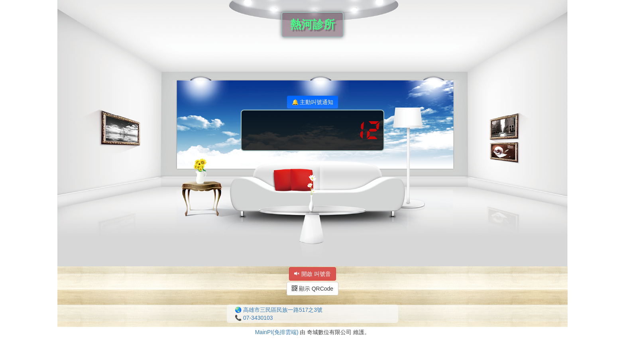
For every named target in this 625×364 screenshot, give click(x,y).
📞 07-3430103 (254, 318)
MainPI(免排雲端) (277, 332)
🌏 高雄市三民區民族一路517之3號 (279, 310)
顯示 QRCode (312, 289)
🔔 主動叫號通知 (313, 102)
